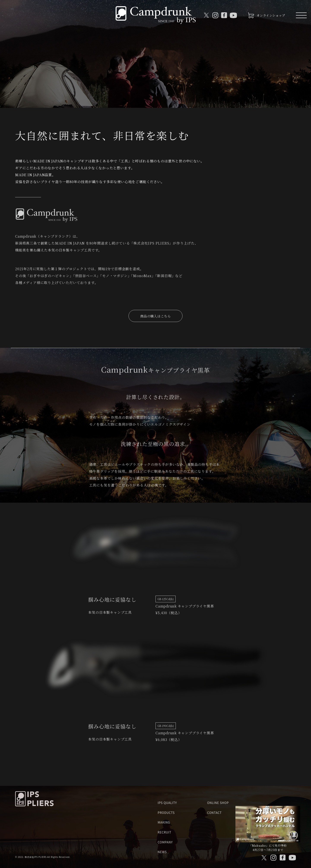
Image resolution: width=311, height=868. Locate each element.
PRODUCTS (166, 812)
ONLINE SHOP (218, 803)
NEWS (162, 852)
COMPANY (165, 842)
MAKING (164, 822)
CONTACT (214, 812)
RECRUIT (164, 832)
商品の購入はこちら (155, 316)
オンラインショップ (271, 15)
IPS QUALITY (167, 803)
